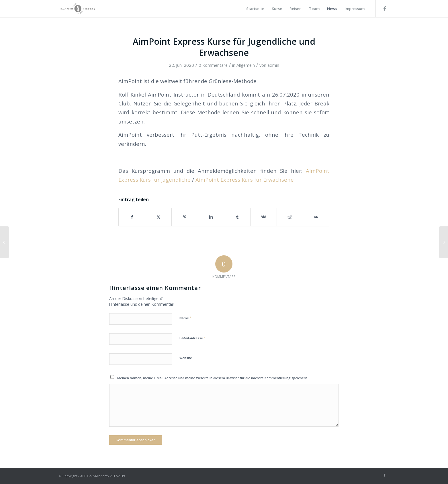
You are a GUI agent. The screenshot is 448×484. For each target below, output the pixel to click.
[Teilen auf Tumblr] (237, 217)
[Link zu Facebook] (385, 8)
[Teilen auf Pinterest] (185, 217)
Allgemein (246, 65)
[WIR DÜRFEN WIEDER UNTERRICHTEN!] (4, 242)
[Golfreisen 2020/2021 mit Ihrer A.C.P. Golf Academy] (444, 242)
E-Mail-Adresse (193, 338)
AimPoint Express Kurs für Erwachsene (245, 180)
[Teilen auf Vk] (264, 217)
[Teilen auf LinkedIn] (211, 217)
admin (273, 65)
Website (186, 358)
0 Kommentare (213, 65)
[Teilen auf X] (158, 217)
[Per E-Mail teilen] (316, 217)
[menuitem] (255, 9)
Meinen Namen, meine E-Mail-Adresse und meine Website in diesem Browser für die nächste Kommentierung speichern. (213, 378)
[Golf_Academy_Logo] (78, 9)
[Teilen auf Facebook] (132, 217)
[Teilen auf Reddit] (290, 217)
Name (186, 318)
